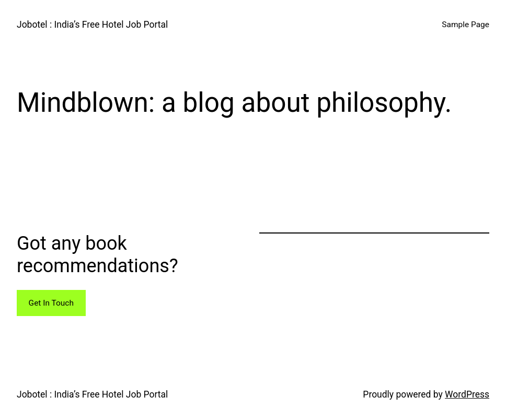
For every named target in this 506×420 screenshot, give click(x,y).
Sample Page (465, 25)
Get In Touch (51, 303)
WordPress (467, 394)
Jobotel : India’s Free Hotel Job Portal (92, 25)
